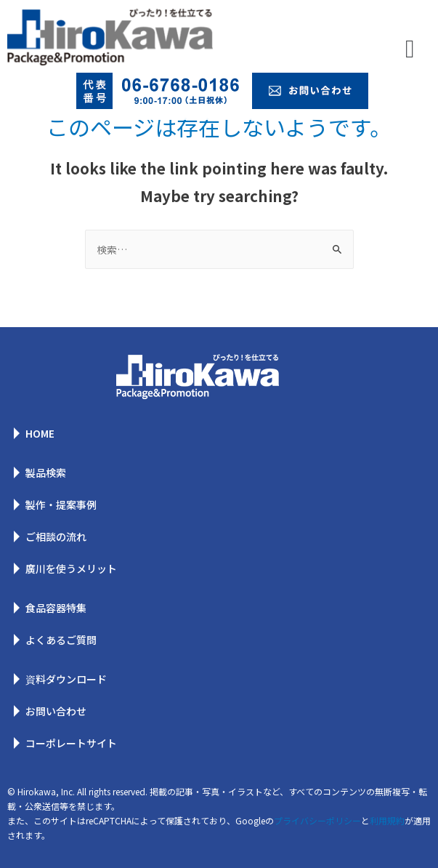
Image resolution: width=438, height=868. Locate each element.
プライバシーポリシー (317, 820)
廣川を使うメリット (71, 568)
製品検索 (46, 473)
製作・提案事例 (61, 505)
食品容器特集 (56, 608)
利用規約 (387, 820)
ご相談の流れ (56, 537)
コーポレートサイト (71, 743)
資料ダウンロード (66, 679)
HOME (40, 433)
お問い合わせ (56, 711)
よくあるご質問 (61, 640)
